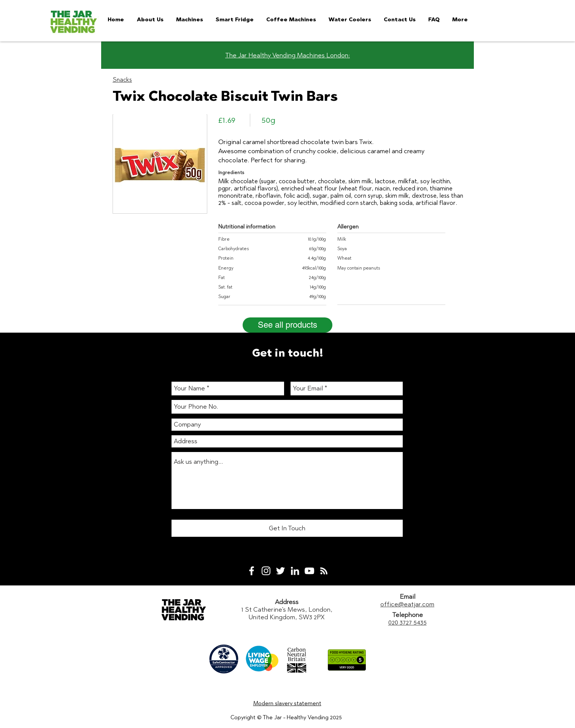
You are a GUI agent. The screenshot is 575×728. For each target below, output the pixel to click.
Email (407, 596)
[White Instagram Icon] (266, 571)
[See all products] (287, 325)
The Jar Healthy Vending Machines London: (287, 55)
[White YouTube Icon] (309, 571)
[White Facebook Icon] (252, 571)
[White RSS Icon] (324, 571)
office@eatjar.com (407, 604)
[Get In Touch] (287, 528)
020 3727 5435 (407, 622)
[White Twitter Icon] (280, 571)
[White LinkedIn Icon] (295, 571)
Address (287, 602)
